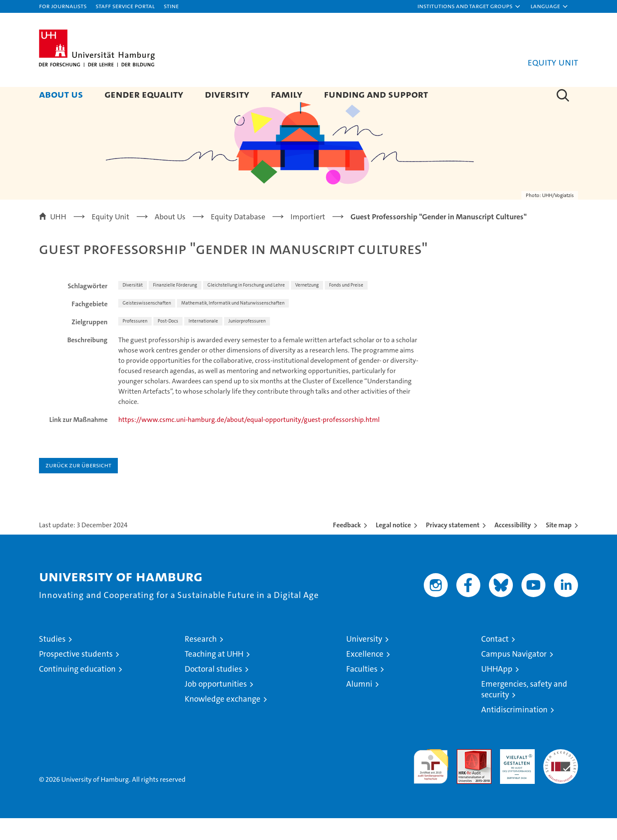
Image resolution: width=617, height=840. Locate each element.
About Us (61, 94)
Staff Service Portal (125, 6)
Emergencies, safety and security (524, 711)
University (364, 661)
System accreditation (561, 780)
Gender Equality (144, 94)
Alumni (359, 706)
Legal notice (393, 547)
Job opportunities (216, 706)
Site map (559, 547)
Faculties (362, 691)
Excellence (365, 676)
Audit (465, 776)
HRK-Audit (515, 776)
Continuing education (77, 691)
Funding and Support (376, 94)
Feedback (347, 547)
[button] (469, 6)
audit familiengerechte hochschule (431, 785)
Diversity (227, 94)
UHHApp (497, 691)
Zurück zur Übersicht (78, 487)
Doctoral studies (213, 691)
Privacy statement (453, 547)
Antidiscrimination (514, 731)
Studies (52, 661)
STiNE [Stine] (171, 6)
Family (287, 94)
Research (201, 661)
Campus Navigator (514, 676)
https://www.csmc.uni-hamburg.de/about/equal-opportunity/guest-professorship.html (249, 441)
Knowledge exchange (223, 721)
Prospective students (76, 676)
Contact (495, 661)
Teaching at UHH (214, 676)
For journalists (63, 6)
